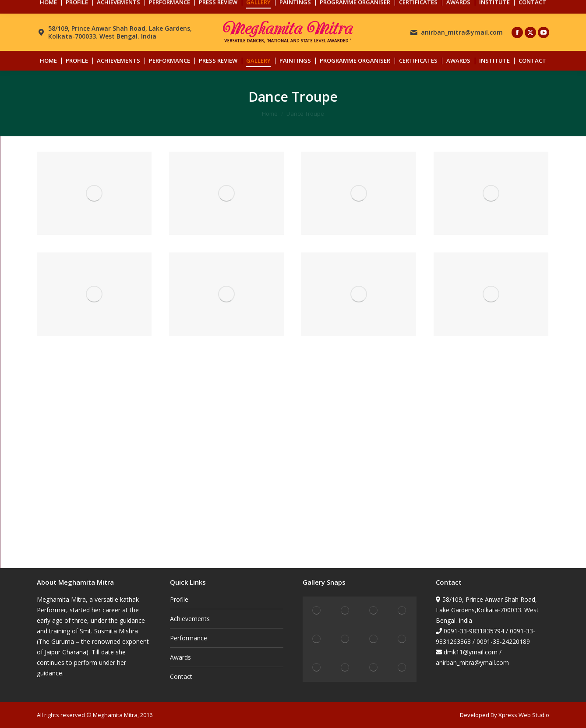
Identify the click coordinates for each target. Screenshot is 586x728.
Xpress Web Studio (524, 715)
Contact (181, 677)
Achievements (190, 619)
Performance (189, 638)
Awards (180, 657)
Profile (179, 599)
